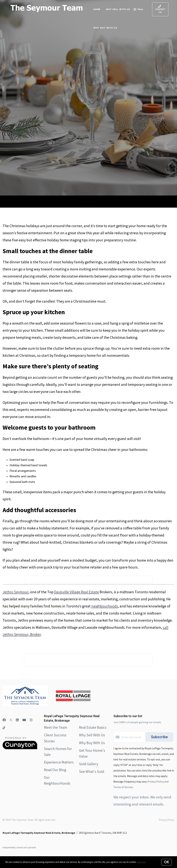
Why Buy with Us (105, 28)
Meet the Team (56, 727)
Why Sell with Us (118, 9)
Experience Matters (59, 762)
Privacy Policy (167, 820)
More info (141, 862)
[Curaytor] (20, 748)
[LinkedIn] (17, 720)
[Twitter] (11, 720)
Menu (138, 10)
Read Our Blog (55, 770)
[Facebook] (4, 720)
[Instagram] (31, 720)
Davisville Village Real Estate (76, 592)
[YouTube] (24, 720)
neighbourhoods (105, 606)
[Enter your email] (133, 737)
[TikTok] (4, 728)
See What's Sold (92, 772)
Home (97, 9)
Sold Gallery (89, 764)
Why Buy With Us (92, 743)
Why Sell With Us (92, 735)
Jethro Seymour (15, 592)
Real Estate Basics (93, 727)
